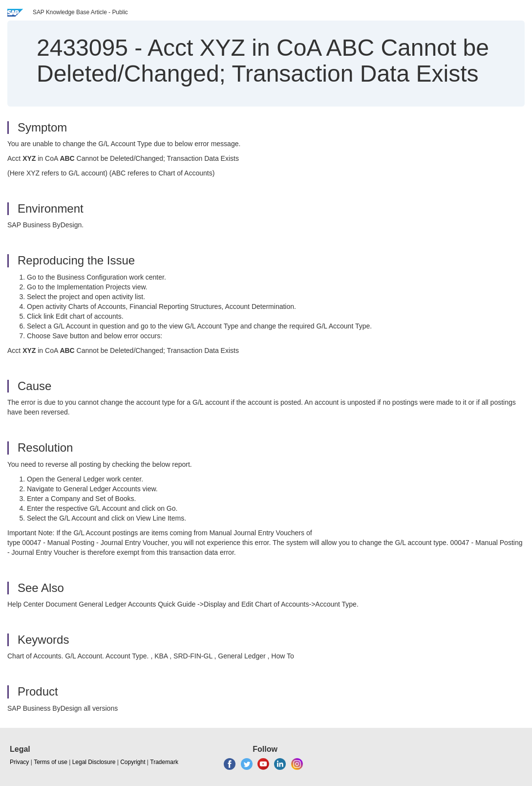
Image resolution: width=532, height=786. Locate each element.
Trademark (164, 762)
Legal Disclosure (94, 762)
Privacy (19, 762)
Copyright (133, 762)
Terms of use (51, 762)
